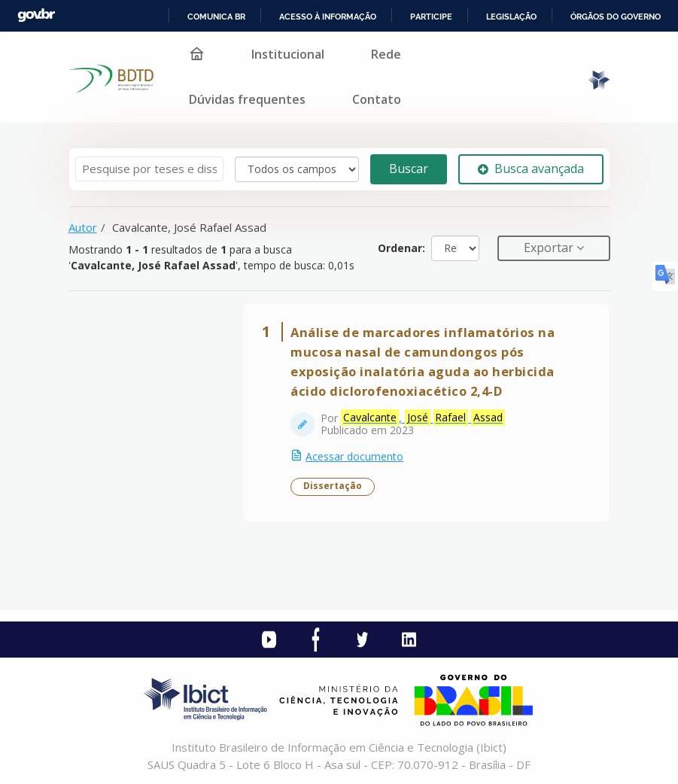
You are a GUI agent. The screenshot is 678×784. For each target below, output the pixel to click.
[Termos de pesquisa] (149, 169)
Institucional (288, 54)
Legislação (511, 17)
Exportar (550, 248)
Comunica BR (216, 17)
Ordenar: (401, 248)
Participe (431, 17)
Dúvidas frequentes (247, 99)
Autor (83, 227)
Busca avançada (531, 169)
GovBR (36, 15)
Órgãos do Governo (616, 17)
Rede (386, 54)
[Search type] (297, 169)
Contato (377, 99)
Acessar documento (355, 456)
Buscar (409, 169)
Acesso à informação (328, 17)
